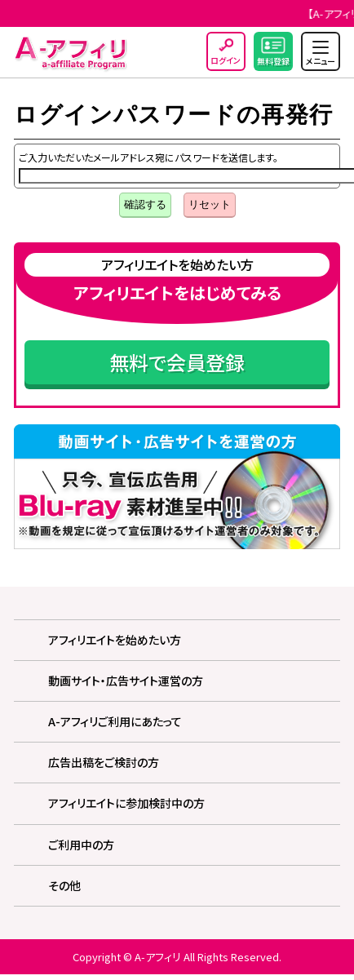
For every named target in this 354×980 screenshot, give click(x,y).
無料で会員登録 (177, 362)
